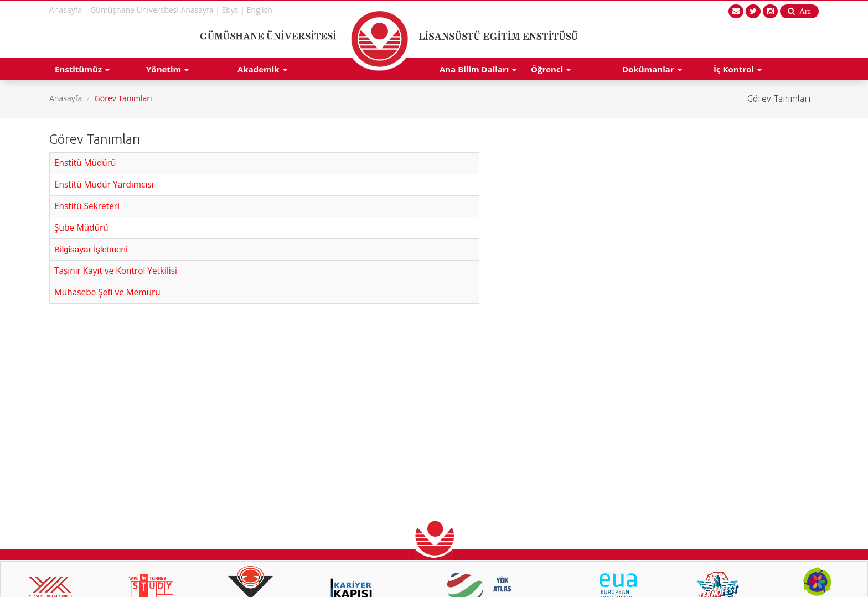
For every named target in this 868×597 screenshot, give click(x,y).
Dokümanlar (652, 69)
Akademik (262, 69)
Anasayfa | (69, 10)
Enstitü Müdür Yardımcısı (104, 185)
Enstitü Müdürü (85, 163)
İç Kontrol (738, 69)
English (260, 10)
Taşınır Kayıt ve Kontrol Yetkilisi (116, 271)
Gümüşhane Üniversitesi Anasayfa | (155, 10)
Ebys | (233, 10)
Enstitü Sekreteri (87, 206)
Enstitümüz (82, 69)
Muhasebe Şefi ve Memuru (107, 292)
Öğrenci (551, 69)
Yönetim (167, 69)
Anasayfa (66, 98)
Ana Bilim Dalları (478, 69)
